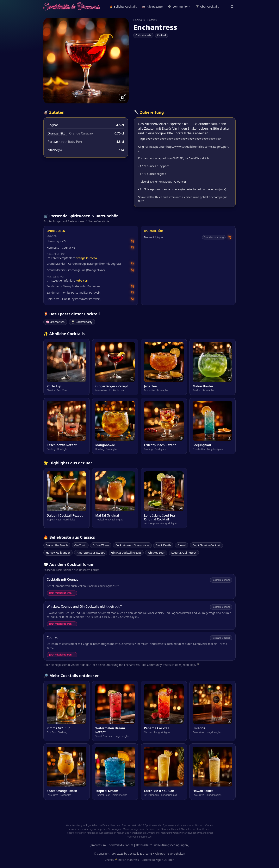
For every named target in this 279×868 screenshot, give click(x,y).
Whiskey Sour (156, 553)
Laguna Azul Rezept (184, 553)
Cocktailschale (143, 35)
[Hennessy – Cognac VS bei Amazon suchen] (132, 248)
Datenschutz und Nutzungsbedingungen (162, 845)
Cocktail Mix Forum (121, 845)
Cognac (53, 125)
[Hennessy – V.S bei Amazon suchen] (132, 241)
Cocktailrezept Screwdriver (132, 545)
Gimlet (182, 545)
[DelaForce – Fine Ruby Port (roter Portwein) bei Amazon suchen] (132, 299)
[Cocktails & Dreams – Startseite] (72, 7)
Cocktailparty (82, 322)
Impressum (99, 845)
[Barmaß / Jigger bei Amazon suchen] (229, 237)
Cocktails (139, 20)
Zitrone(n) (55, 150)
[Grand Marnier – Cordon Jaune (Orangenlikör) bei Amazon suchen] (132, 270)
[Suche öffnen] (232, 7)
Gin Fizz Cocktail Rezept (126, 553)
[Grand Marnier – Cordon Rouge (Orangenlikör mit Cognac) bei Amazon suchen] (132, 264)
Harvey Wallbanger (58, 553)
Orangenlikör (57, 133)
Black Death (163, 545)
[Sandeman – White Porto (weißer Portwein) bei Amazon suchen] (132, 293)
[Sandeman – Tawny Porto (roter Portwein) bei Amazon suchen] (132, 286)
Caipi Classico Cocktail (206, 545)
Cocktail (162, 35)
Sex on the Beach (57, 545)
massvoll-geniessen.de (139, 837)
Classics (152, 20)
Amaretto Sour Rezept (91, 553)
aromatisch (55, 322)
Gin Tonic (80, 545)
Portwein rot (56, 142)
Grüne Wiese (101, 545)
